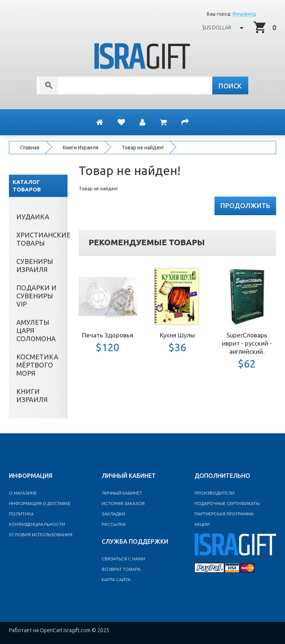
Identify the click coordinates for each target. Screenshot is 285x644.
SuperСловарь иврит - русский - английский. (247, 343)
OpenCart (51, 630)
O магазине (23, 493)
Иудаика (33, 217)
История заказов (123, 503)
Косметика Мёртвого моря (37, 365)
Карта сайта (116, 580)
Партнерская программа (224, 514)
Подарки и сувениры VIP (36, 296)
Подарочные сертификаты (227, 503)
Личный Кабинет (122, 493)
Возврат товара (121, 569)
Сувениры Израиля (35, 265)
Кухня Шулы (177, 335)
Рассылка (114, 524)
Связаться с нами (123, 559)
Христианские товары (42, 239)
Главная (30, 148)
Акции (202, 524)
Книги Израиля (81, 148)
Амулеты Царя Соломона (36, 330)
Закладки (113, 514)
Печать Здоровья (108, 335)
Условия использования (41, 535)
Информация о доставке (40, 503)
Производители (214, 493)
